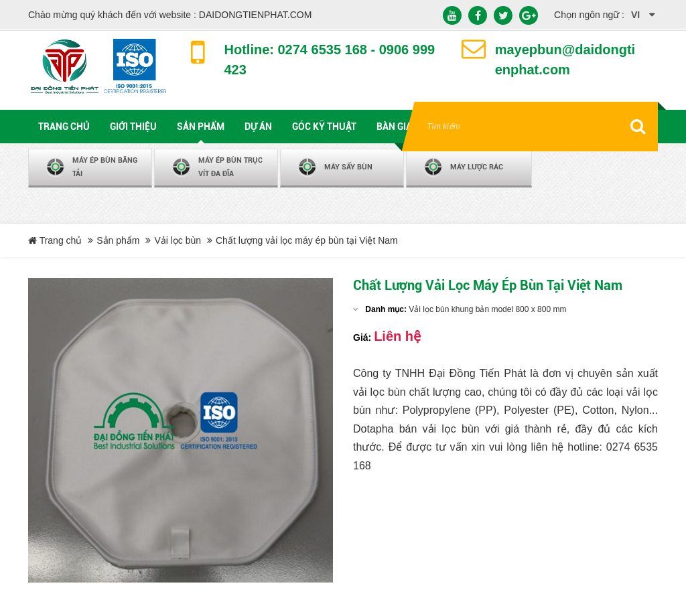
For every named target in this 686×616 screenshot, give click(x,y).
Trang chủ (55, 240)
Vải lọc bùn (178, 240)
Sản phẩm (118, 240)
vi (635, 15)
